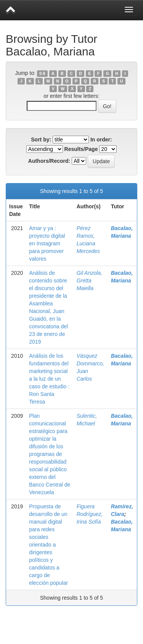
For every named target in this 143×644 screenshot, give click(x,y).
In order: (101, 140)
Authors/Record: (49, 161)
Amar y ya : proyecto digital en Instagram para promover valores (47, 243)
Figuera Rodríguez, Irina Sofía (90, 514)
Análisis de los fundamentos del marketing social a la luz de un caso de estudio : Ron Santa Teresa (49, 379)
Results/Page (81, 149)
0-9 (42, 73)
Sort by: (41, 140)
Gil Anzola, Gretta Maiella (89, 281)
